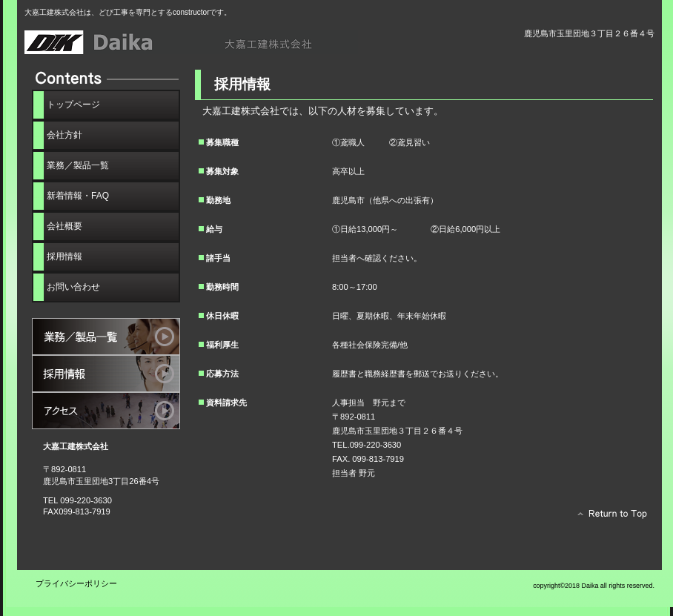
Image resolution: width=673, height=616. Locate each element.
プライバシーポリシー (76, 583)
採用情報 (106, 374)
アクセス (106, 411)
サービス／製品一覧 (106, 337)
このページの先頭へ (608, 517)
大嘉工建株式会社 (191, 43)
